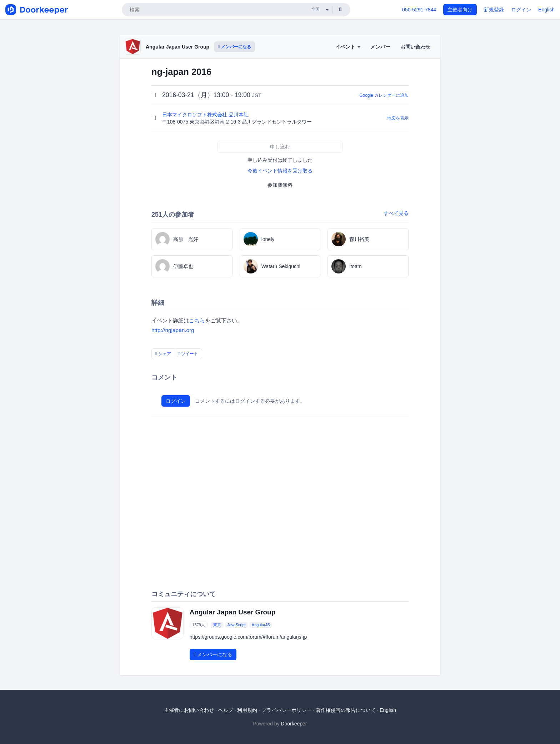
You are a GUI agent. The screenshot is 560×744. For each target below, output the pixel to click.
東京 (217, 625)
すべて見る (396, 213)
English (546, 10)
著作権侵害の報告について (346, 710)
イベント (348, 47)
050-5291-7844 (419, 10)
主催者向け (460, 10)
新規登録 (494, 10)
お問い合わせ (415, 47)
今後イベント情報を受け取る (280, 171)
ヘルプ (226, 710)
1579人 (198, 625)
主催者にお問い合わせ (189, 710)
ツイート (189, 354)
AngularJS (261, 625)
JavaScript (236, 625)
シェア (163, 354)
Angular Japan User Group (177, 47)
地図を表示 (398, 118)
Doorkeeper (294, 724)
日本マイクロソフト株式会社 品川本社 (206, 115)
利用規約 (247, 710)
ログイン (521, 10)
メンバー (380, 47)
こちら (197, 320)
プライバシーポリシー (286, 710)
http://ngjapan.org (173, 330)
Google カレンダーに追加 (384, 95)
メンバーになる (235, 47)
